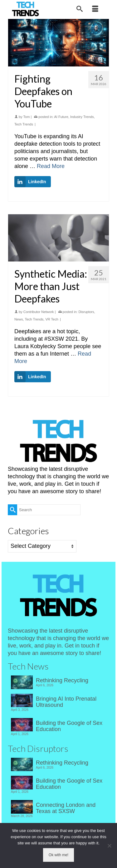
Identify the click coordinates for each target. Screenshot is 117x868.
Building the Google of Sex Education (69, 726)
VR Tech (52, 319)
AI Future (61, 117)
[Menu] (95, 9)
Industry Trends (82, 117)
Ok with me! (58, 855)
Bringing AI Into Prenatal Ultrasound (66, 702)
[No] (109, 846)
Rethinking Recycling (62, 680)
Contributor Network (39, 312)
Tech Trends (24, 124)
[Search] (80, 9)
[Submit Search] (12, 510)
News (19, 319)
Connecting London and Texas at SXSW (66, 808)
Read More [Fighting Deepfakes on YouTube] (51, 166)
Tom (27, 117)
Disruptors (86, 312)
